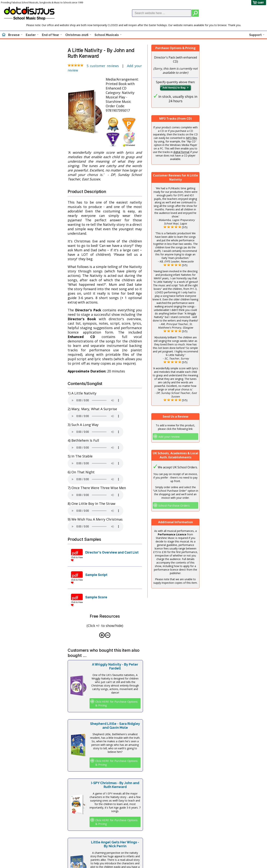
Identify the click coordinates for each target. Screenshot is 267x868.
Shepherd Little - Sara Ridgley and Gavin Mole (115, 726)
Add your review (169, 437)
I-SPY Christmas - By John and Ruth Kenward (115, 785)
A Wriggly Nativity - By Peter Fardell (115, 666)
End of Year (51, 35)
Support (255, 35)
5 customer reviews (103, 66)
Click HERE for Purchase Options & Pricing (117, 703)
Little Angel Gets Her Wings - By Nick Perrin (115, 844)
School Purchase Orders (174, 505)
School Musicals (107, 35)
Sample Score (96, 597)
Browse (14, 35)
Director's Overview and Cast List (112, 552)
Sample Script (96, 575)
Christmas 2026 (77, 35)
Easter (31, 35)
